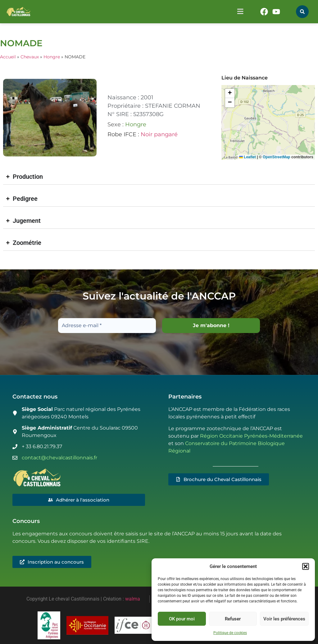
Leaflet (248, 157)
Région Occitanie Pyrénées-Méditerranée (251, 436)
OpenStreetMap (277, 157)
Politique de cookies (230, 633)
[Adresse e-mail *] (107, 326)
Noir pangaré (159, 134)
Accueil (8, 57)
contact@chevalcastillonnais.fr (59, 458)
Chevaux (30, 57)
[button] (306, 566)
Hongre (52, 57)
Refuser (233, 619)
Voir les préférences (284, 619)
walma (133, 599)
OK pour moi (182, 619)
